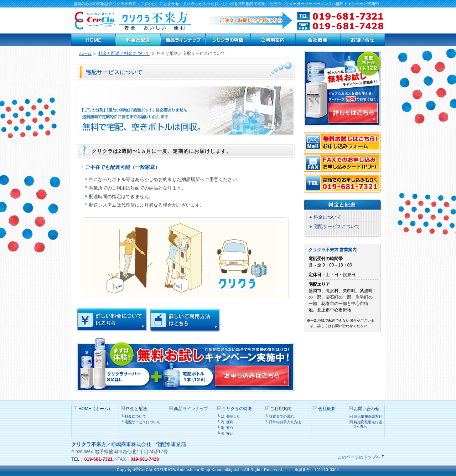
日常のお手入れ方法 (285, 422)
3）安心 (227, 428)
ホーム (85, 53)
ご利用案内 (273, 40)
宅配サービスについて (337, 226)
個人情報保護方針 (368, 416)
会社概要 (327, 409)
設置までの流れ (281, 416)
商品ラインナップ (183, 40)
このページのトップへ (359, 457)
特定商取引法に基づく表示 (367, 424)
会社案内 (318, 40)
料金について (327, 217)
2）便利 (227, 422)
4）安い (227, 433)
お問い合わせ (362, 40)
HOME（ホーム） (94, 40)
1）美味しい (231, 416)
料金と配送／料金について (124, 53)
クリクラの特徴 (228, 40)
